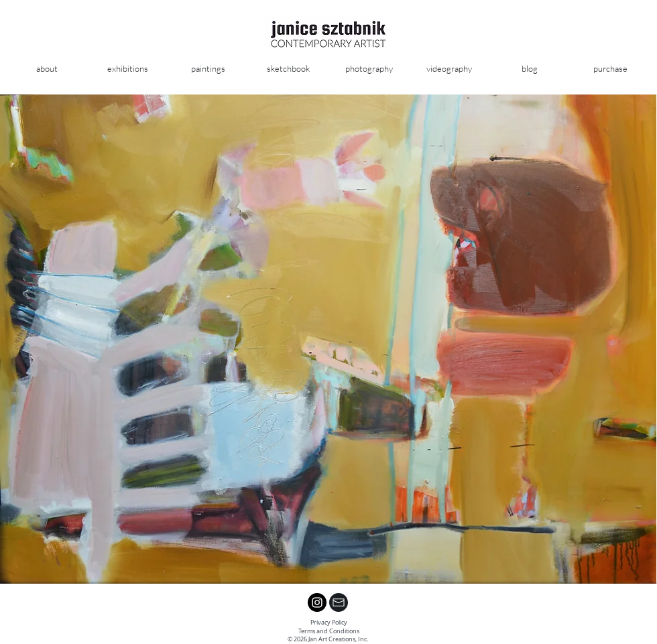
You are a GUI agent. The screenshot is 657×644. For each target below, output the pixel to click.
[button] (208, 69)
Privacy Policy (329, 623)
